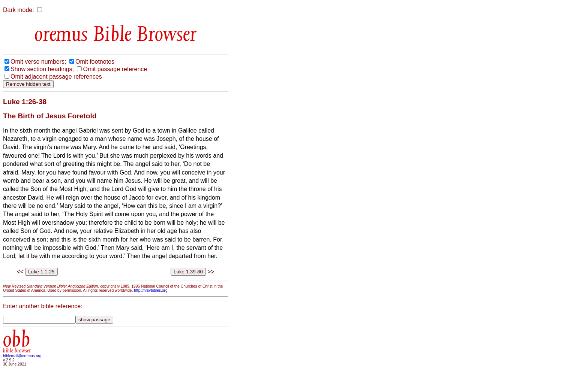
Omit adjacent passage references (56, 77)
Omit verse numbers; (38, 62)
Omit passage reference (115, 69)
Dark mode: (19, 10)
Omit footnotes (95, 62)
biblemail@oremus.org (22, 356)
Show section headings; (42, 69)
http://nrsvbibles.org (151, 290)
